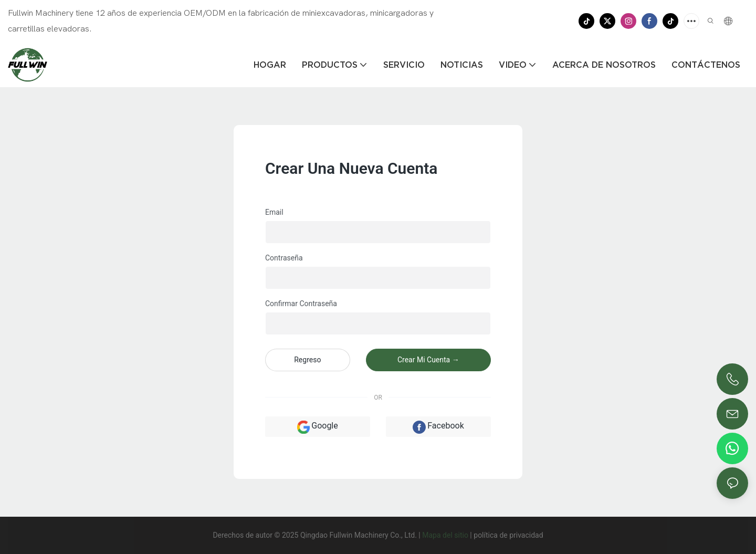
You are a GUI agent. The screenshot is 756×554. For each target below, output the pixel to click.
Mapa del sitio (445, 535)
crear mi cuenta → (428, 360)
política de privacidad (508, 535)
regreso (307, 360)
